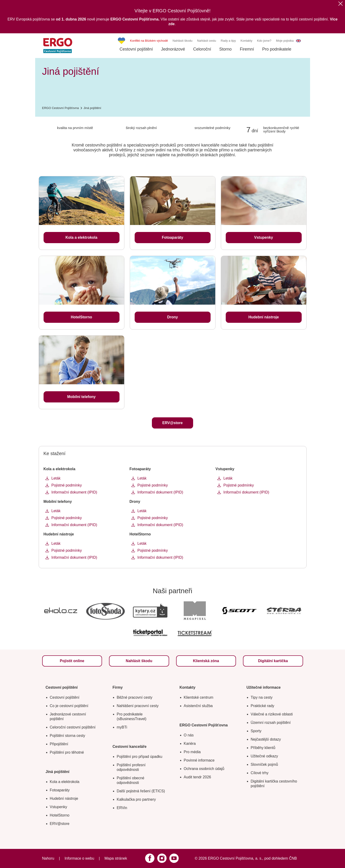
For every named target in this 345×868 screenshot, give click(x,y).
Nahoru (48, 858)
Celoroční (202, 49)
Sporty (256, 731)
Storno (225, 49)
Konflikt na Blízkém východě (149, 41)
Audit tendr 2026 (197, 777)
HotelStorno (60, 815)
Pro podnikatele (277, 49)
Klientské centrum (199, 697)
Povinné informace (199, 760)
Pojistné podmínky (67, 485)
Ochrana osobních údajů (204, 769)
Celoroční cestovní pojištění (73, 727)
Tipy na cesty (262, 697)
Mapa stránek (116, 858)
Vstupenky (59, 807)
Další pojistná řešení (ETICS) (141, 791)
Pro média (192, 752)
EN (298, 41)
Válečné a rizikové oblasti (272, 714)
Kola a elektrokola (65, 782)
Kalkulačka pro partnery (136, 799)
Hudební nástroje (64, 798)
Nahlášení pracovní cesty (138, 706)
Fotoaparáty (60, 790)
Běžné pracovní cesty (135, 697)
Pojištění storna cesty (68, 736)
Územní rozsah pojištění (271, 723)
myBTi (122, 727)
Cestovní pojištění (136, 49)
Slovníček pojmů (264, 764)
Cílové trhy (260, 773)
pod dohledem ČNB (281, 858)
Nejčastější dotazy (266, 739)
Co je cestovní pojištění (69, 706)
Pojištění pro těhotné (67, 752)
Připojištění (59, 744)
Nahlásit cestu (207, 41)
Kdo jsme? (264, 41)
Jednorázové (173, 49)
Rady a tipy (228, 41)
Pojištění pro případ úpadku (140, 757)
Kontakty (247, 41)
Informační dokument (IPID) (74, 492)
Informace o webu (79, 858)
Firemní (247, 49)
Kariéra (190, 744)
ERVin (122, 808)
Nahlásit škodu (183, 41)
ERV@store (60, 824)
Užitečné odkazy (264, 756)
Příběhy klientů (263, 748)
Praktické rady (262, 706)
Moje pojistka (285, 41)
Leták (56, 478)
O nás (189, 735)
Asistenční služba (198, 706)
